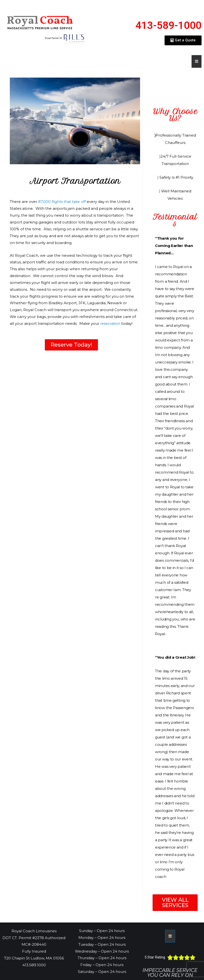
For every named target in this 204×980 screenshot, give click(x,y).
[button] (183, 40)
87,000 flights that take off (62, 202)
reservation (111, 323)
